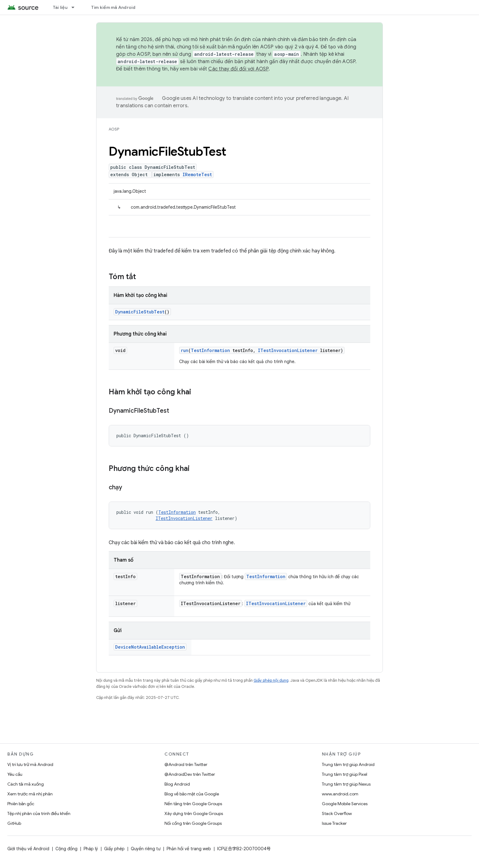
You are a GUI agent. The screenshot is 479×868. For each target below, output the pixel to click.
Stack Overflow (337, 813)
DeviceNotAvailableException (150, 647)
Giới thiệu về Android (28, 849)
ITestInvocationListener (288, 350)
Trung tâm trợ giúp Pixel (345, 774)
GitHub (14, 823)
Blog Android (177, 784)
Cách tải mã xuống (26, 784)
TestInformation (210, 350)
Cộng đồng (66, 849)
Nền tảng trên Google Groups (193, 804)
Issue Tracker (334, 823)
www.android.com (340, 794)
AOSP (114, 129)
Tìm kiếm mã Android (113, 7)
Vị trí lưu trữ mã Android (30, 764)
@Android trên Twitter (186, 764)
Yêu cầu (15, 774)
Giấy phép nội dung (271, 680)
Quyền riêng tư (146, 849)
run (185, 350)
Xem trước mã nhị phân (30, 794)
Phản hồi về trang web (189, 849)
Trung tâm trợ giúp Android (348, 764)
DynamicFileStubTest (140, 312)
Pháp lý (91, 849)
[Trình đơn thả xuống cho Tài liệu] (76, 7)
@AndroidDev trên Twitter (190, 774)
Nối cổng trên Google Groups (193, 823)
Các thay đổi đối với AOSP (238, 69)
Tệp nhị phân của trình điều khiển (39, 813)
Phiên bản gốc (21, 804)
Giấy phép (114, 849)
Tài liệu (60, 7)
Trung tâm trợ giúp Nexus (346, 784)
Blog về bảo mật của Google (192, 794)
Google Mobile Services (345, 804)
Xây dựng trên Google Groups (194, 813)
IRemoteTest (197, 174)
